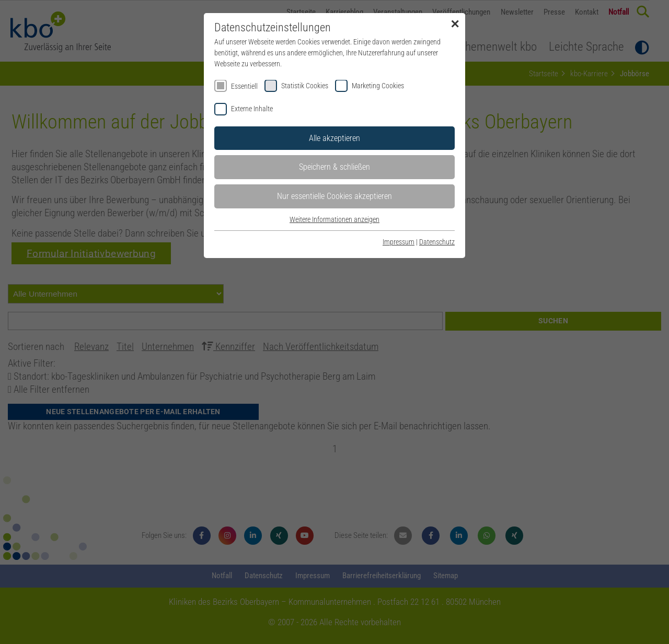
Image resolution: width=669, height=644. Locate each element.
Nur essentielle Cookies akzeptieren (334, 196)
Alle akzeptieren (334, 138)
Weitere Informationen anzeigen (334, 219)
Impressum (399, 242)
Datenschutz (437, 242)
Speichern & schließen (334, 167)
